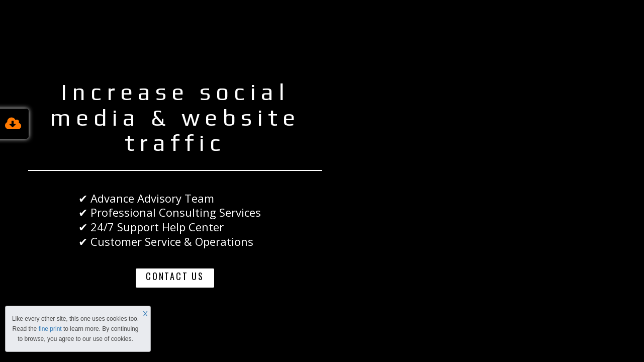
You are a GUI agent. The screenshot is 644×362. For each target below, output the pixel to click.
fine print (50, 329)
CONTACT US (175, 276)
